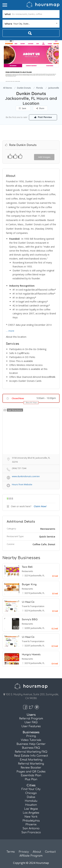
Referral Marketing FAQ (31, 752)
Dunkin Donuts (24, 88)
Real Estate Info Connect (31, 756)
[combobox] (31, 24)
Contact (50, 852)
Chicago (31, 793)
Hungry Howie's (31, 655)
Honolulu (31, 801)
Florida (40, 88)
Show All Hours (32, 403)
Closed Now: (18, 398)
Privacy (24, 852)
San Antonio (31, 829)
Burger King (29, 584)
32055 (28, 628)
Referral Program (31, 719)
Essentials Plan (31, 775)
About (37, 852)
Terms (11, 852)
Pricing (31, 736)
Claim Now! (40, 506)
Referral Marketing (31, 764)
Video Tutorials (31, 740)
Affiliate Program (31, 856)
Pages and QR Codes (31, 772)
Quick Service (47, 537)
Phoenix (31, 825)
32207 (28, 646)
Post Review (43, 117)
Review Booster (31, 768)
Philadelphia (31, 821)
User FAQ (31, 722)
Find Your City (31, 789)
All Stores (8, 88)
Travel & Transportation (33, 606)
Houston (31, 805)
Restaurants (48, 529)
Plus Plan (31, 779)
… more (10, 331)
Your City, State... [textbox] (22, 24)
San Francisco (31, 832)
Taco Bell (27, 567)
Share (40, 108)
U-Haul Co (28, 602)
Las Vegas (31, 809)
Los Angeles (31, 813)
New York (31, 817)
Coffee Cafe (40, 544)
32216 (28, 576)
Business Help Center (31, 744)
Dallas (31, 797)
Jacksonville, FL (38, 576)
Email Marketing (31, 760)
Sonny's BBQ (30, 620)
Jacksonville (54, 88)
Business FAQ (31, 748)
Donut (52, 544)
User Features (31, 726)
